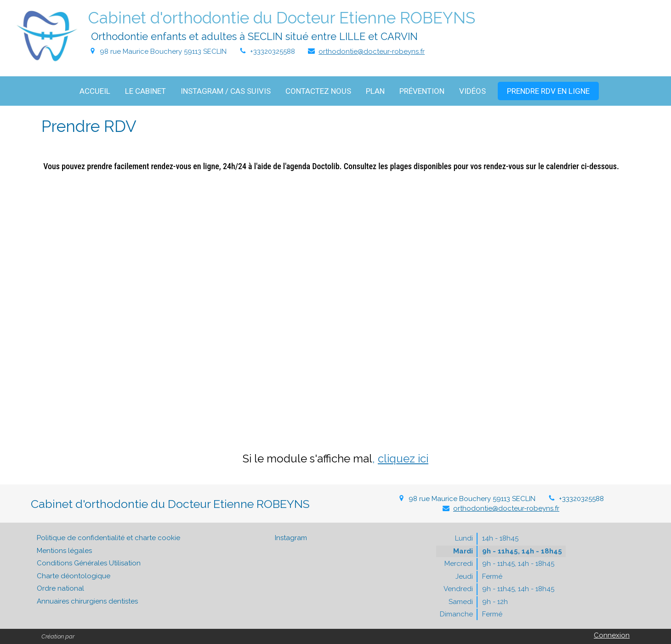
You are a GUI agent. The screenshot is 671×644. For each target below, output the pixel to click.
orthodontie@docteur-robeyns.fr (372, 51)
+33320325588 (273, 51)
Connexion (612, 635)
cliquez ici (403, 459)
